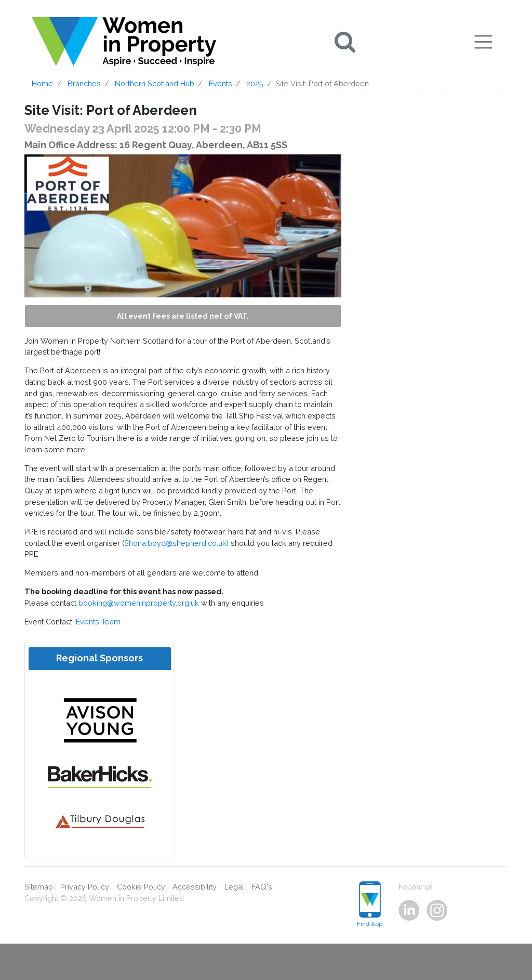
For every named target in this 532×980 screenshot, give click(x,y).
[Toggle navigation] (483, 42)
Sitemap (39, 887)
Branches (84, 83)
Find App (370, 904)
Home (42, 83)
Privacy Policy (85, 887)
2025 (255, 83)
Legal (234, 887)
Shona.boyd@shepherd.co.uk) (176, 543)
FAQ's (262, 887)
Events (221, 83)
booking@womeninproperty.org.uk (139, 603)
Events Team (98, 622)
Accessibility (195, 887)
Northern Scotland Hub (155, 83)
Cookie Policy (141, 887)
